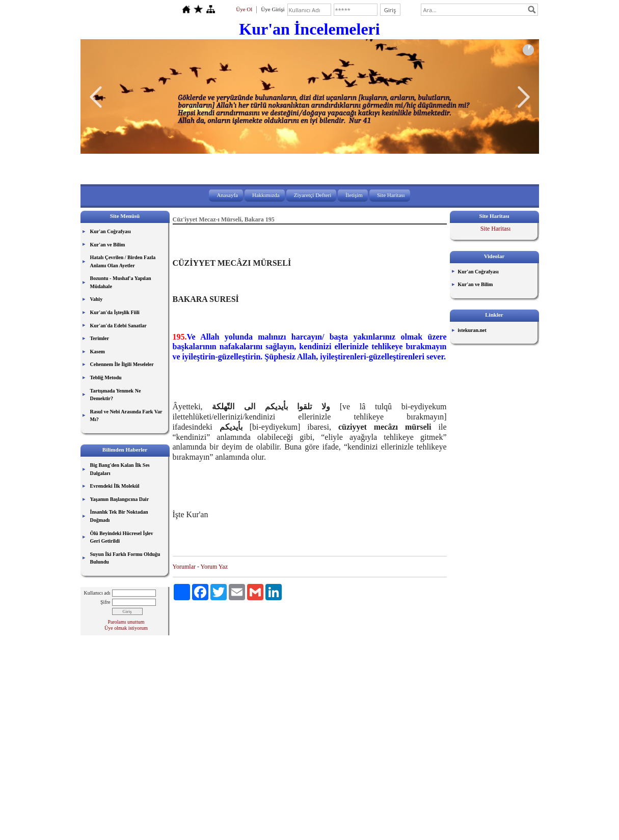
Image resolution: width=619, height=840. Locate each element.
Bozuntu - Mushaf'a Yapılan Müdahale (121, 282)
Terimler (100, 338)
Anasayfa (227, 195)
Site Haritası (391, 195)
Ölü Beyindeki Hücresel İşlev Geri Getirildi (122, 537)
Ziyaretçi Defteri (313, 195)
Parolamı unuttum (126, 622)
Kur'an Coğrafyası (111, 231)
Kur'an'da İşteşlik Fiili (115, 312)
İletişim (354, 195)
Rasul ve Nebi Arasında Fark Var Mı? (126, 416)
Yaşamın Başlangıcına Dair (120, 499)
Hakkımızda (266, 195)
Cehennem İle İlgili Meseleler (122, 364)
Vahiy (97, 299)
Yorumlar (184, 567)
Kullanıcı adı (97, 593)
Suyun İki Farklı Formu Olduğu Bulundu (125, 558)
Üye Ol (244, 9)
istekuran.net (472, 330)
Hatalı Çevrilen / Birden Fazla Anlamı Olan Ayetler (123, 261)
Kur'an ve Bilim (108, 245)
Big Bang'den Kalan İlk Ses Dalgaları (120, 469)
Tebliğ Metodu (106, 377)
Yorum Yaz (214, 567)
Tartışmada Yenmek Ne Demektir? (116, 395)
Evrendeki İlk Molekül (115, 486)
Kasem (98, 352)
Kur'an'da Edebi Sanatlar (118, 326)
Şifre (105, 602)
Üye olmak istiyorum (126, 628)
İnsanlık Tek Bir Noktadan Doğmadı (119, 516)
